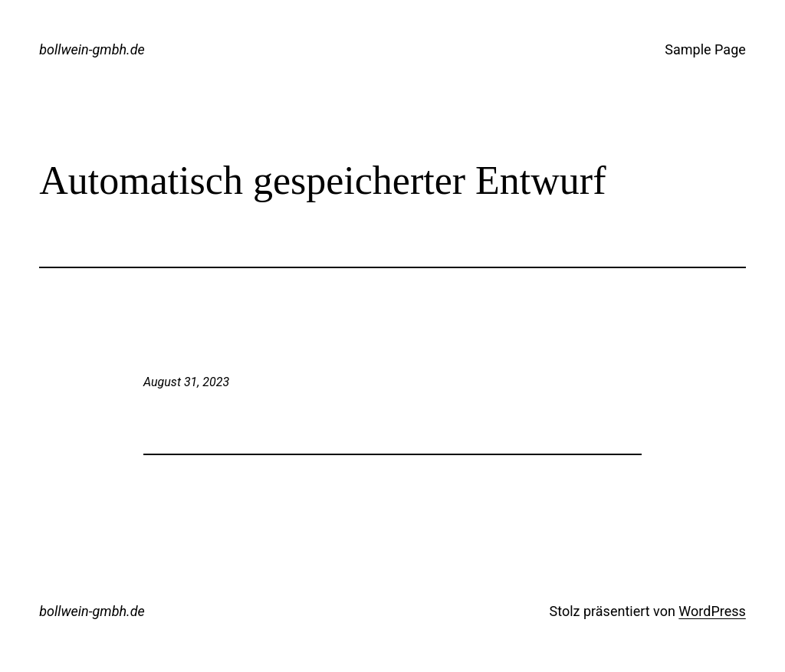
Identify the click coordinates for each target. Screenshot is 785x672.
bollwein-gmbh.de (92, 49)
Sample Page (705, 49)
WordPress (712, 611)
